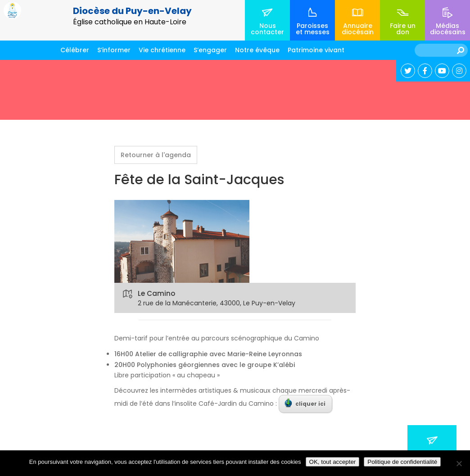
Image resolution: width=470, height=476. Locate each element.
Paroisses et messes (313, 29)
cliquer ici (305, 403)
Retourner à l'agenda (156, 155)
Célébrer (75, 50)
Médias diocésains (448, 29)
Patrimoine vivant (316, 50)
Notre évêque (257, 50)
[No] (459, 463)
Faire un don (403, 29)
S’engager (210, 50)
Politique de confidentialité (402, 462)
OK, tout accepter (333, 462)
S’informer (114, 50)
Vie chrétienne (162, 50)
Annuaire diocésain (358, 29)
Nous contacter (267, 29)
